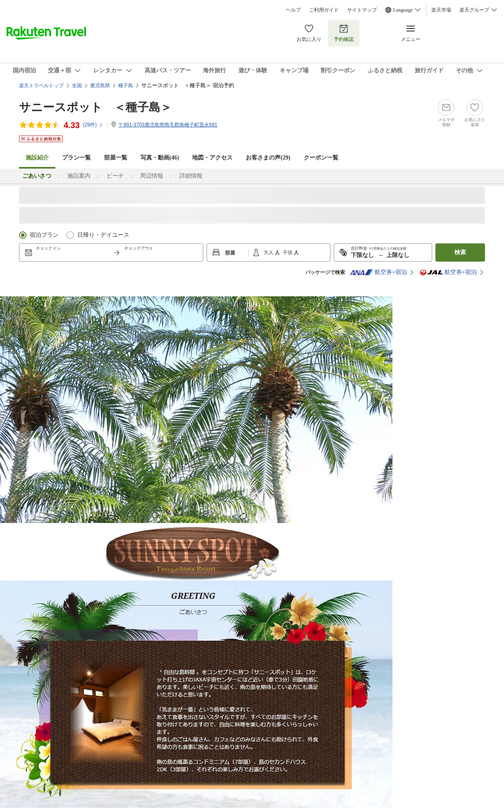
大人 (269, 252)
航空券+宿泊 (378, 272)
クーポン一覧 (321, 158)
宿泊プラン (44, 235)
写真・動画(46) (160, 158)
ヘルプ (293, 10)
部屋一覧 (116, 158)
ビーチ (115, 176)
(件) (93, 125)
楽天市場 (441, 10)
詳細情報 (191, 176)
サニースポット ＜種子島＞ (95, 107)
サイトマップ (362, 10)
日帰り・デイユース (103, 235)
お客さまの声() (268, 158)
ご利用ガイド (324, 10)
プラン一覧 (76, 158)
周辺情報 (152, 176)
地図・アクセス (212, 158)
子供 (288, 252)
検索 (460, 252)
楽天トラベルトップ (41, 86)
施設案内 (79, 176)
